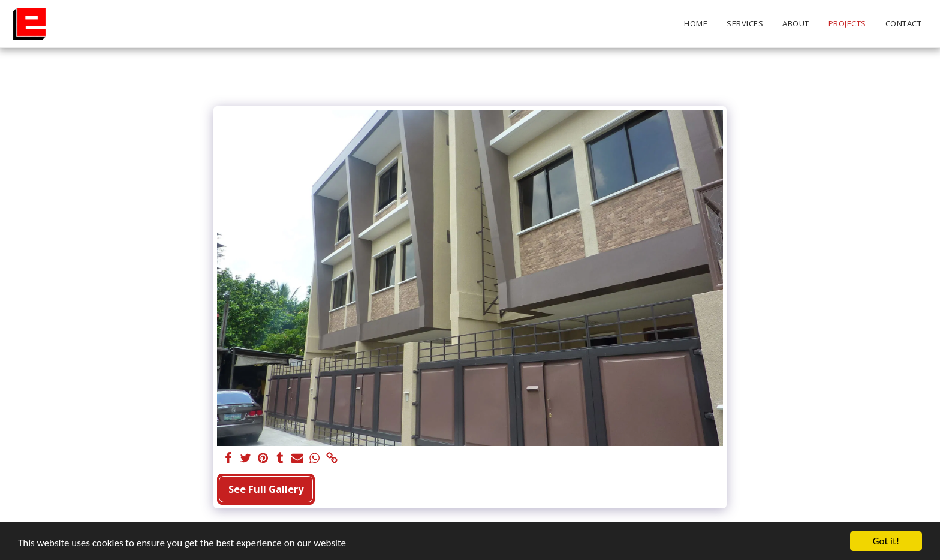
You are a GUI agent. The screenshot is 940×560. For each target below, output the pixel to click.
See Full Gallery (266, 489)
